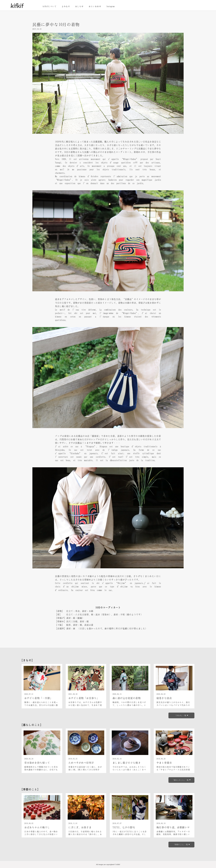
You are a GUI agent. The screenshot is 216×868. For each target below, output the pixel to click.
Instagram (110, 6)
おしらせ (79, 6)
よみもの (66, 6)
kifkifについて (50, 6)
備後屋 (95, 436)
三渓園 (79, 155)
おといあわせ (95, 6)
